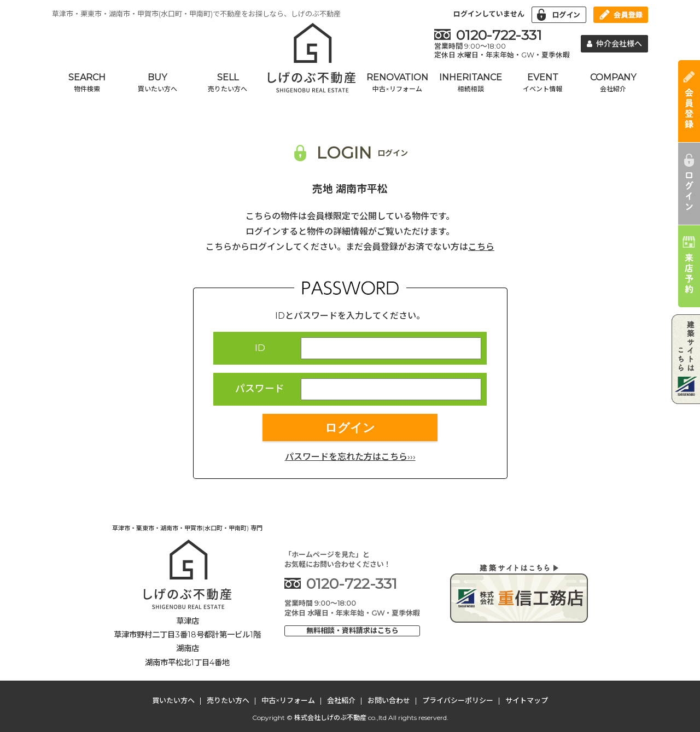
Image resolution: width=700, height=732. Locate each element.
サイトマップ (527, 700)
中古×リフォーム (288, 700)
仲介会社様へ (615, 44)
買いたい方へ (173, 700)
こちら (481, 247)
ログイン (350, 428)
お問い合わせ (389, 700)
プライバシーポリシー (458, 700)
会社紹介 (341, 700)
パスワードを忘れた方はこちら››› (350, 457)
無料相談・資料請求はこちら (352, 630)
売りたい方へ (228, 700)
